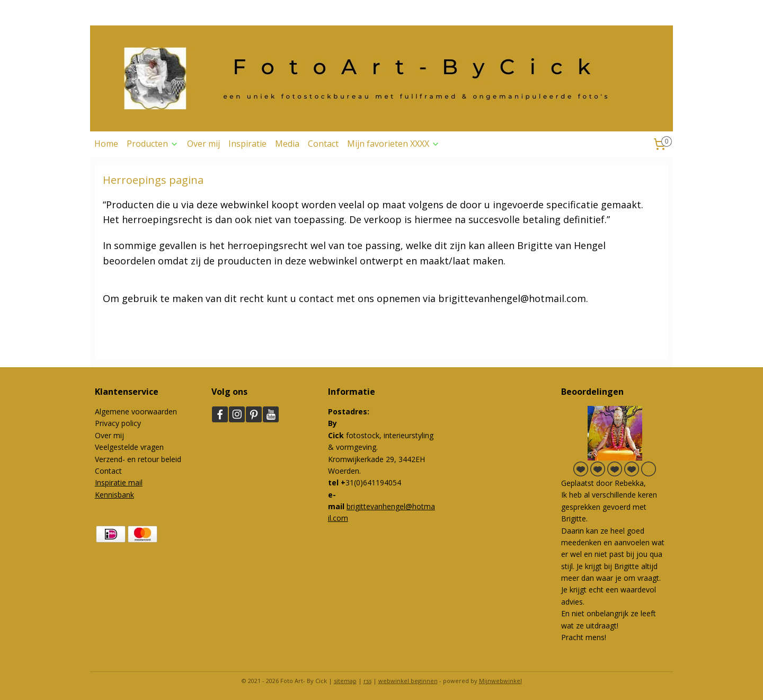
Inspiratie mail (119, 482)
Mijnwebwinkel (500, 681)
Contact (323, 144)
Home (106, 144)
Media (287, 144)
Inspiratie (247, 144)
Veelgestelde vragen (129, 447)
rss (367, 681)
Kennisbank (114, 495)
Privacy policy (118, 423)
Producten (153, 144)
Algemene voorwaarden (136, 411)
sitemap (345, 681)
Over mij (203, 144)
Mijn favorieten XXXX (393, 144)
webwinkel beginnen (408, 681)
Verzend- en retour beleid (138, 459)
